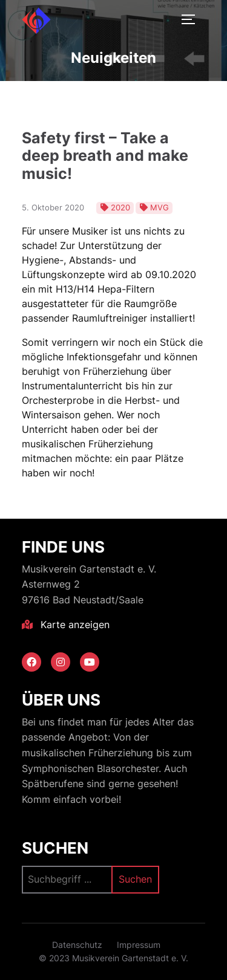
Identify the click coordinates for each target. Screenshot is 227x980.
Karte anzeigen (66, 625)
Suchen (55, 848)
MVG (160, 207)
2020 (120, 207)
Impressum (139, 945)
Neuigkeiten (113, 58)
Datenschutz (77, 945)
